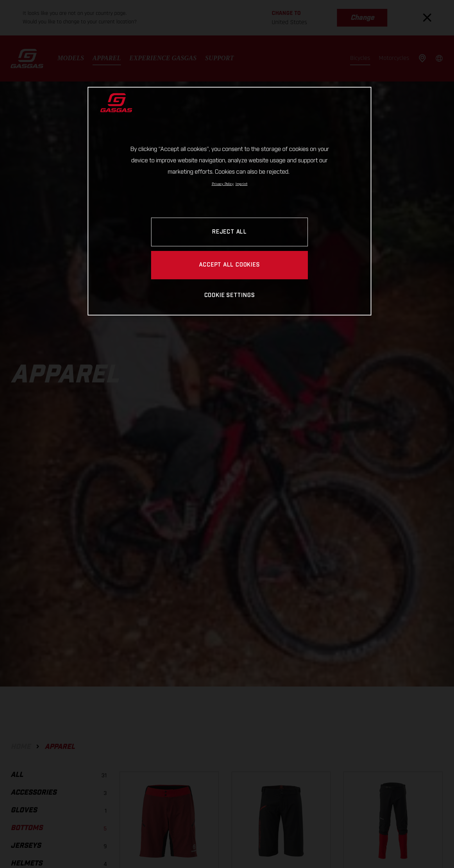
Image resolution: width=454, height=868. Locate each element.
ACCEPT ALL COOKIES (229, 265)
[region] (229, 201)
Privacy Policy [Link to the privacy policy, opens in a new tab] (223, 184)
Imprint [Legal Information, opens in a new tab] (242, 184)
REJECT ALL (229, 232)
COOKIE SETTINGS (230, 295)
